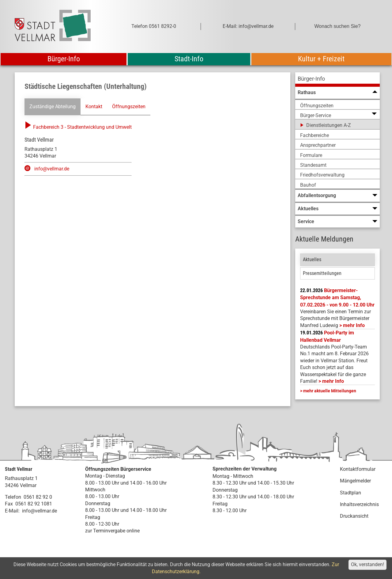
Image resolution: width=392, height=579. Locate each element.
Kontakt (94, 107)
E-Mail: (12, 511)
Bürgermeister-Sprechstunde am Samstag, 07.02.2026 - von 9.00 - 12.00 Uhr (337, 298)
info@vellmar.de (52, 169)
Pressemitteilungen (322, 273)
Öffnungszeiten (129, 107)
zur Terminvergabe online (112, 531)
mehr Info (354, 325)
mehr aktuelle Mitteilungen (330, 391)
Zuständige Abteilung (53, 107)
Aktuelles (312, 259)
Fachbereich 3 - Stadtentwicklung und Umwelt (78, 127)
